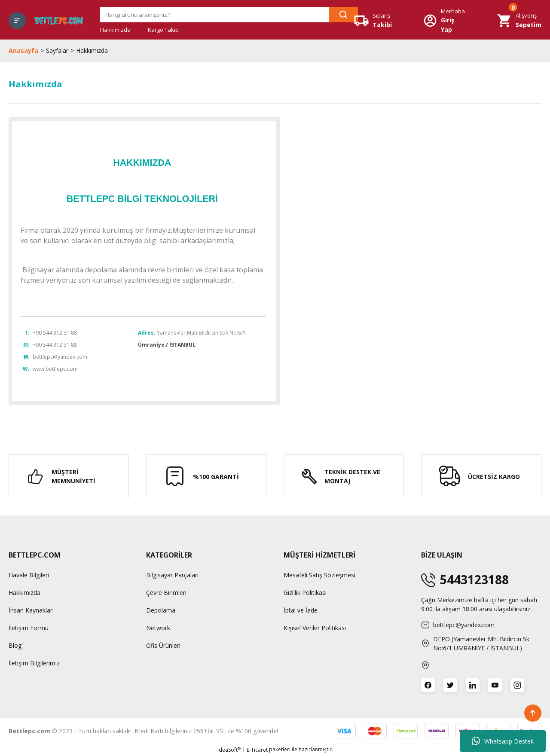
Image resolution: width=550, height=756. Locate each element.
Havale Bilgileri (29, 575)
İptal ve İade (301, 610)
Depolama (161, 610)
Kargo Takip (163, 30)
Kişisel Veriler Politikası (315, 628)
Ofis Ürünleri (163, 645)
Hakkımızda (115, 30)
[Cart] (519, 20)
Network (158, 628)
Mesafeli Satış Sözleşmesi (319, 575)
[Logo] (59, 20)
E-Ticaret (257, 750)
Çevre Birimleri (166, 593)
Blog (15, 645)
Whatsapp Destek (503, 741)
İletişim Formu (29, 628)
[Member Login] (444, 21)
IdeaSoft (229, 750)
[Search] (229, 15)
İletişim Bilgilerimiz (34, 663)
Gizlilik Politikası (305, 593)
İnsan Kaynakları (31, 610)
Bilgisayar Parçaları (172, 575)
